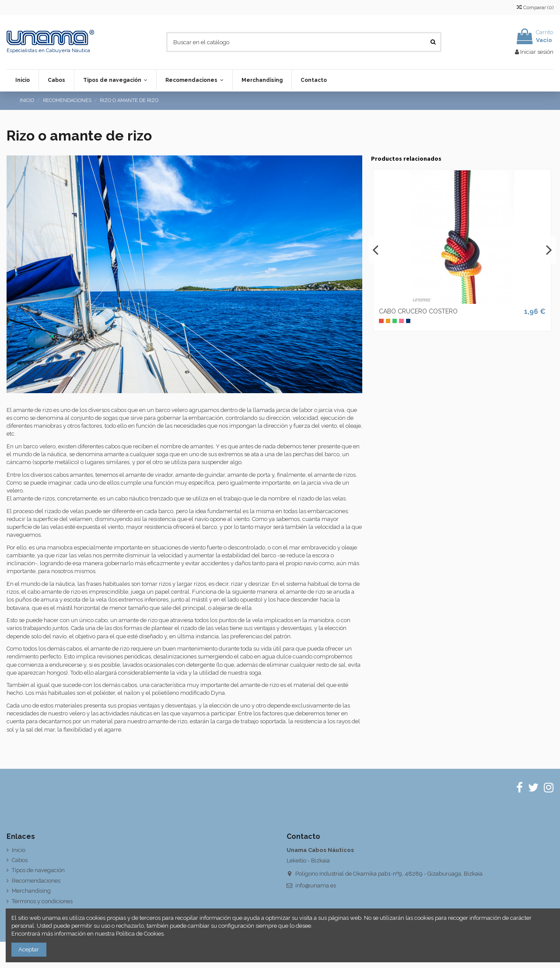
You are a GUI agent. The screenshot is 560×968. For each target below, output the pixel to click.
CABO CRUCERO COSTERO (418, 311)
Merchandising (31, 891)
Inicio (19, 850)
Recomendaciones (36, 881)
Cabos (20, 860)
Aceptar (29, 949)
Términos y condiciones (42, 901)
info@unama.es (316, 885)
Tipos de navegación (38, 870)
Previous (376, 250)
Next (549, 250)
